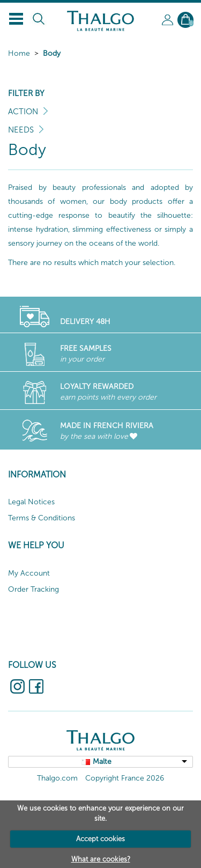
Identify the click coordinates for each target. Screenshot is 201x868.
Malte (102, 762)
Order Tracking (33, 589)
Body (52, 53)
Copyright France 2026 (125, 778)
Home (19, 53)
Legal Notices (31, 502)
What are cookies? (101, 859)
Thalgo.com (57, 778)
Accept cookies (100, 839)
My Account (29, 573)
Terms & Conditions (42, 518)
